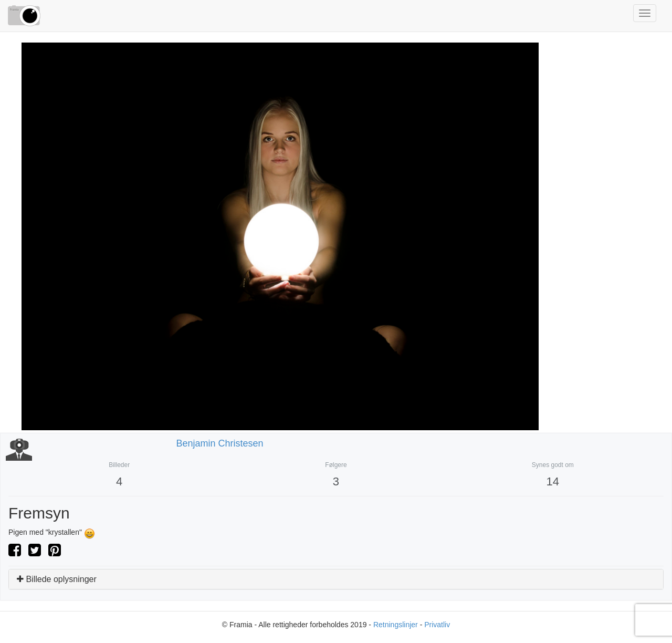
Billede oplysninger (57, 579)
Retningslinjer (396, 625)
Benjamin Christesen (220, 443)
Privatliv (437, 625)
